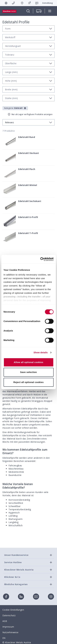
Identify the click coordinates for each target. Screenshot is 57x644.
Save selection (29, 372)
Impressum (8, 627)
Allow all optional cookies (29, 362)
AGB (5, 621)
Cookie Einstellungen (13, 610)
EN (4, 638)
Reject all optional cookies (28, 382)
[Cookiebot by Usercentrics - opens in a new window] (41, 259)
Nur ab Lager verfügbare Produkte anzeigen (30, 114)
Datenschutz (9, 615)
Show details (41, 352)
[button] (15, 108)
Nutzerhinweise (10, 632)
